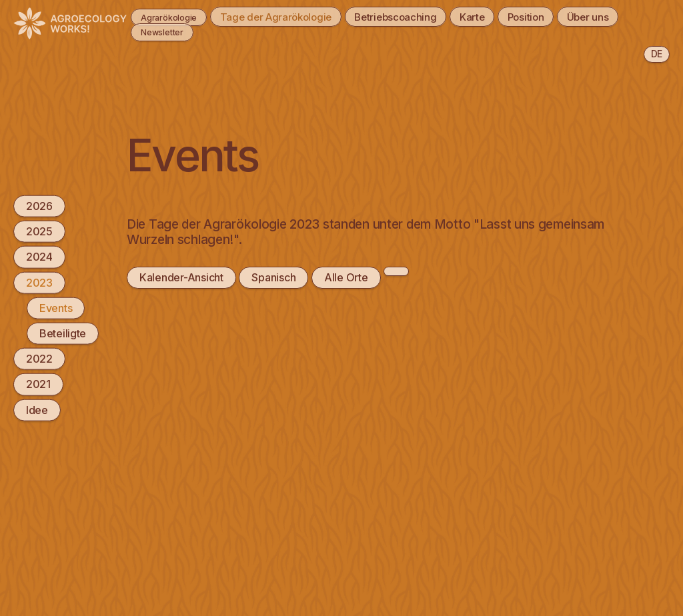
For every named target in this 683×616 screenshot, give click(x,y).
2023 (39, 282)
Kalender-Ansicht (181, 277)
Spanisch (273, 277)
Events (56, 307)
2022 (39, 359)
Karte (505, 16)
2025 (39, 231)
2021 (38, 384)
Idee (37, 409)
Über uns (153, 31)
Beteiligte (63, 333)
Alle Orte (346, 277)
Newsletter (230, 31)
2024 (39, 257)
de (657, 54)
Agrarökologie (167, 16)
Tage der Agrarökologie (290, 16)
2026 (39, 206)
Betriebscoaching (420, 16)
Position (566, 16)
